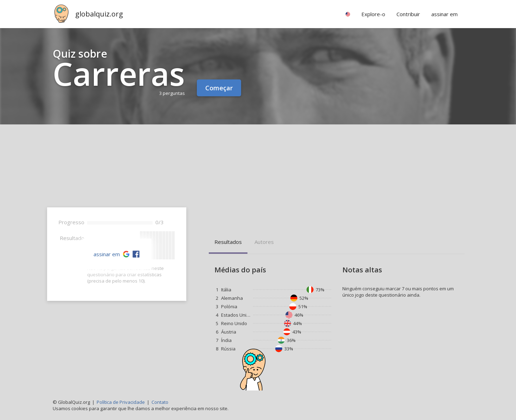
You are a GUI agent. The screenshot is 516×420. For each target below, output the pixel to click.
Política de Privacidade (121, 402)
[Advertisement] (258, 177)
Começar (219, 88)
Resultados (228, 242)
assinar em (107, 254)
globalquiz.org (99, 14)
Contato (160, 402)
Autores (264, 242)
